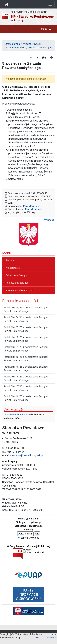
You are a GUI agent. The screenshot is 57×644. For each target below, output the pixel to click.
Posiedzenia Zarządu (40, 48)
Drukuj (49, 219)
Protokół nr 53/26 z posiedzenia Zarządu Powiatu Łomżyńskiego (26, 329)
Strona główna (12, 44)
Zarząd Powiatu (17, 48)
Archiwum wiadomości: (16, 415)
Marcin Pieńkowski (32, 206)
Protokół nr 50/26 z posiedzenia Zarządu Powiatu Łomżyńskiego (26, 359)
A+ (44, 57)
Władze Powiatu (32, 44)
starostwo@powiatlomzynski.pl (27, 455)
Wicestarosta (13, 268)
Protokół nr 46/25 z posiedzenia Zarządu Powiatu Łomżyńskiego (26, 398)
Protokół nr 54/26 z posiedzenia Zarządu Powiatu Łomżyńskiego (26, 319)
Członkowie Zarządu (16, 275)
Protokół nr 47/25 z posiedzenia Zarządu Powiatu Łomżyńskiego (26, 388)
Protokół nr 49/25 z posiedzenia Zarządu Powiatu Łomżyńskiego (26, 369)
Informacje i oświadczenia (19, 290)
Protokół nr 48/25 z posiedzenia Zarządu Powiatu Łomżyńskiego (26, 378)
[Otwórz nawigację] (50, 4)
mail (37, 637)
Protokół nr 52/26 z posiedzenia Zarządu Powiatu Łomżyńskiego (26, 339)
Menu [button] (47, 29)
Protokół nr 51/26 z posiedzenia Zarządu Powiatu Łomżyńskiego (26, 349)
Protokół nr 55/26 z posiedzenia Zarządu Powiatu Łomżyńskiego (26, 309)
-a (31, 57)
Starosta (10, 260)
